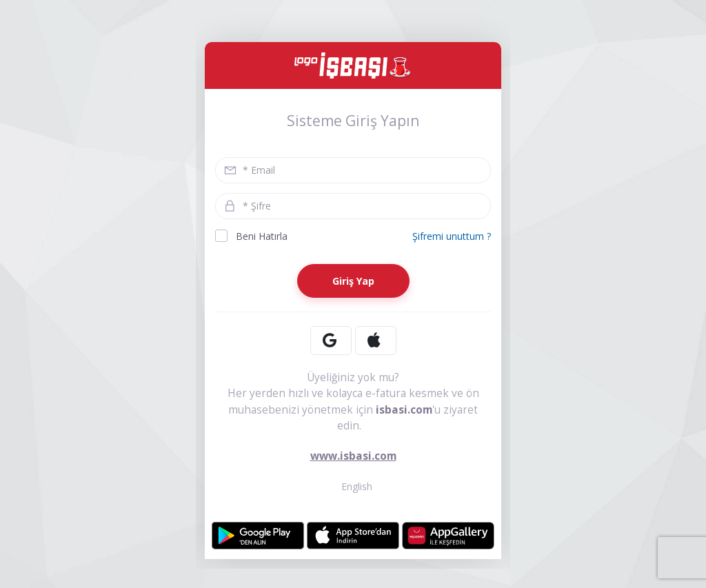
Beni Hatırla (251, 236)
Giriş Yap (353, 281)
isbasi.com (404, 410)
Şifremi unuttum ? (452, 236)
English (353, 486)
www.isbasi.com (353, 456)
